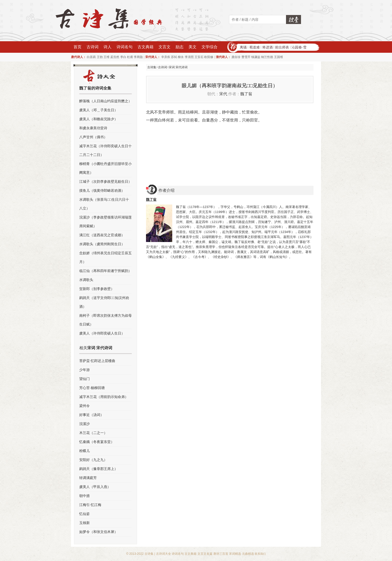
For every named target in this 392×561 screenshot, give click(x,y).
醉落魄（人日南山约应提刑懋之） (105, 101)
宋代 (223, 94)
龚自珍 (236, 57)
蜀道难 (254, 47)
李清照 (189, 57)
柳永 (181, 57)
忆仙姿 (84, 514)
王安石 (199, 57)
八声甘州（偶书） (93, 137)
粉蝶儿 (84, 451)
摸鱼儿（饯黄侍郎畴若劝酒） (102, 190)
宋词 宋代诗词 (178, 67)
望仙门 (84, 379)
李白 (123, 57)
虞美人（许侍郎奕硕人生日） (102, 333)
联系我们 (260, 554)
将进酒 (267, 47)
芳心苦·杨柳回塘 (92, 388)
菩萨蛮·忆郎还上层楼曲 (97, 361)
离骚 (243, 47)
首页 (77, 47)
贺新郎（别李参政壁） (97, 289)
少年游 (84, 370)
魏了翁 (246, 94)
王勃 (100, 57)
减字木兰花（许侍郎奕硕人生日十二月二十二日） (105, 150)
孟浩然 (115, 57)
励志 (179, 47)
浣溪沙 (84, 424)
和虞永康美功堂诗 (93, 128)
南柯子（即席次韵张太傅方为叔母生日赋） (105, 320)
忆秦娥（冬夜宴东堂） (97, 442)
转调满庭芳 (88, 478)
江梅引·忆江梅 (90, 505)
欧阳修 (209, 57)
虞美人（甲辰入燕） (95, 487)
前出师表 (282, 47)
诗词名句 (124, 47)
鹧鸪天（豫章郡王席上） (98, 469)
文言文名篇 (205, 554)
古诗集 (152, 67)
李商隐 (138, 57)
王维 (106, 57)
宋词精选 (235, 554)
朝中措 (84, 496)
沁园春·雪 (299, 47)
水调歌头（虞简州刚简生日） (102, 244)
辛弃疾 (166, 57)
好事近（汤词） (91, 415)
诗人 (107, 47)
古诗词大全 (163, 554)
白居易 (91, 57)
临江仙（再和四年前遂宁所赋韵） (105, 271)
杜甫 (130, 57)
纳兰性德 (267, 57)
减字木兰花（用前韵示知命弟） (104, 397)
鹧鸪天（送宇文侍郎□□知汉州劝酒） (104, 302)
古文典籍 (145, 47)
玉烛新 (84, 523)
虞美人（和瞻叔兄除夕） (98, 119)
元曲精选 (248, 554)
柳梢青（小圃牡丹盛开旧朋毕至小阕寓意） (105, 168)
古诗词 (92, 47)
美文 (192, 47)
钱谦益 (256, 57)
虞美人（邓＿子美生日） (98, 110)
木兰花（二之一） (93, 433)
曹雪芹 (246, 57)
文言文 (164, 47)
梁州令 (84, 406)
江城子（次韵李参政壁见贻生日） (105, 181)
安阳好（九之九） (93, 460)
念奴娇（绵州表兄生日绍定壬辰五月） (105, 257)
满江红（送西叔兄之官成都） (102, 235)
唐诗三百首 (221, 554)
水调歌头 (86, 280)
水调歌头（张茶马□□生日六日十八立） (104, 204)
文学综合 (209, 47)
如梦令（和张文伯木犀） (98, 532)
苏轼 (174, 57)
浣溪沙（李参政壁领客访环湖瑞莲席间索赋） (105, 222)
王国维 (278, 57)
